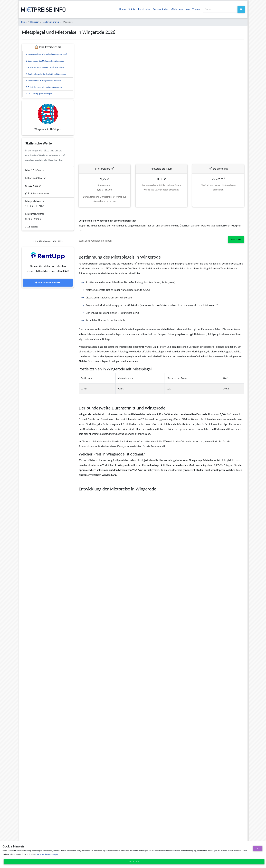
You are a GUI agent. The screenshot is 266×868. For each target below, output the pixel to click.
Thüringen (35, 22)
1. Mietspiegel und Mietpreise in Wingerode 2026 (46, 54)
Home (122, 9)
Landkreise (144, 9)
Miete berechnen (180, 9)
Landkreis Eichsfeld (51, 22)
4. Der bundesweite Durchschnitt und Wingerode (46, 74)
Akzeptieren (134, 862)
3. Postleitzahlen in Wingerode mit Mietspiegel (45, 67)
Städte (132, 9)
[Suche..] (220, 9)
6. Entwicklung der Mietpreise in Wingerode (44, 87)
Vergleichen (236, 240)
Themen (197, 9)
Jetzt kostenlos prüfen (48, 283)
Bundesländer (160, 9)
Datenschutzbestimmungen (46, 854)
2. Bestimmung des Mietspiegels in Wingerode (45, 61)
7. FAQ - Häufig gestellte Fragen (39, 94)
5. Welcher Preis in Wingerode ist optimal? (44, 81)
